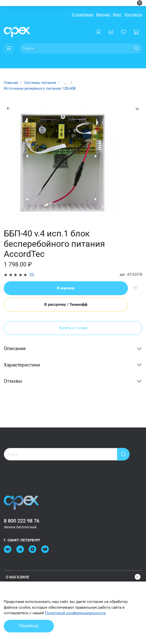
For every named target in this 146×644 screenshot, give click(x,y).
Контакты (133, 15)
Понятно (29, 626)
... (65, 83)
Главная (11, 83)
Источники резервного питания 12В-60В (40, 88)
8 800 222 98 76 (22, 521)
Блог (117, 15)
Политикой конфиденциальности (75, 613)
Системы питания (40, 83)
